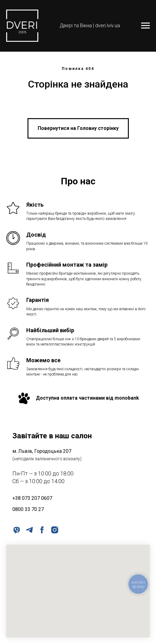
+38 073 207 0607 (32, 498)
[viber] (16, 529)
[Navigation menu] (145, 26)
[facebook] (42, 529)
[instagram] (54, 529)
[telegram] (29, 529)
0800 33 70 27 (28, 509)
